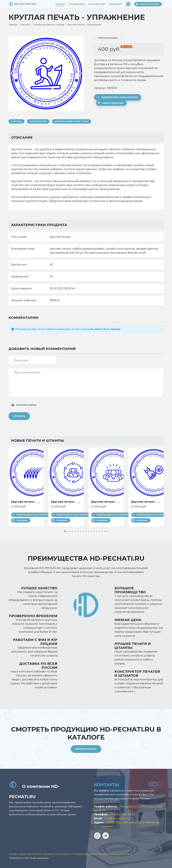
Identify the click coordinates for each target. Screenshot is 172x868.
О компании (77, 4)
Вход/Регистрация (149, 4)
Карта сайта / (27, 854)
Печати (60, 4)
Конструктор (97, 4)
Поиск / (39, 854)
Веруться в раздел (109, 38)
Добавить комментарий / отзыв (72, 121)
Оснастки (115, 4)
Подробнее (22, 520)
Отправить (19, 416)
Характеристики (38, 121)
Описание (16, 121)
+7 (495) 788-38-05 (123, 814)
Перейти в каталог (86, 749)
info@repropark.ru (117, 818)
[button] (65, 531)
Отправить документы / (85, 854)
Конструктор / (64, 854)
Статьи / (126, 854)
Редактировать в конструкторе (120, 97)
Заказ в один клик (113, 103)
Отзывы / (14, 854)
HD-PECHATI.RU (20, 4)
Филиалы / (50, 854)
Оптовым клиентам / (110, 854)
